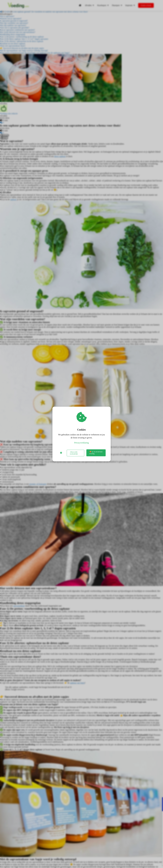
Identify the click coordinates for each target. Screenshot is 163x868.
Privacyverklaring (81, 443)
